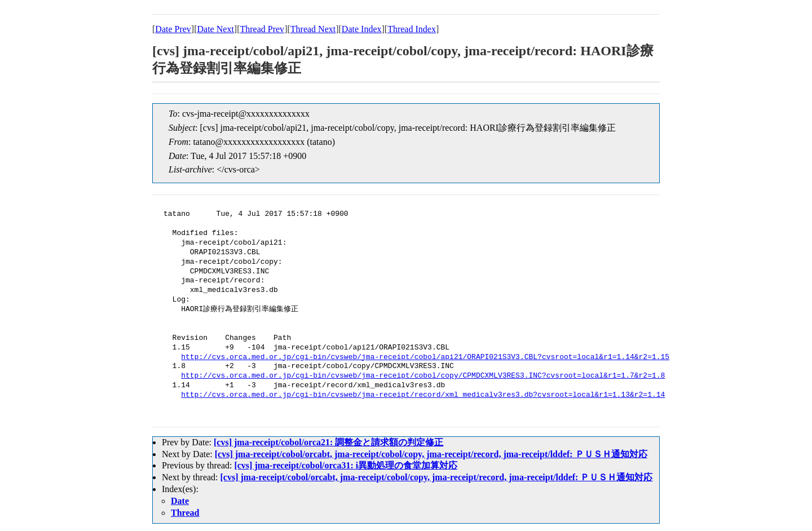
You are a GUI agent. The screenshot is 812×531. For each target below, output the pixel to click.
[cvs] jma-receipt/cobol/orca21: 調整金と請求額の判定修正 (328, 442)
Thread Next (313, 29)
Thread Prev (262, 29)
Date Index (362, 29)
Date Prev (173, 29)
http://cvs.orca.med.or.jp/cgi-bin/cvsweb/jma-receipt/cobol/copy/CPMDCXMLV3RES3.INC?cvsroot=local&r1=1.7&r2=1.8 (423, 376)
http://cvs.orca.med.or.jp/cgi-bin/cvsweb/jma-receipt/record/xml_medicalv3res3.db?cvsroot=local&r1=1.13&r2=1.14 (423, 395)
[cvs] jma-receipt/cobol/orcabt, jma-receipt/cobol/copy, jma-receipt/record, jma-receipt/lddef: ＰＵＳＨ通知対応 (431, 454)
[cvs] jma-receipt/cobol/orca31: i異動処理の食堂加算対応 (346, 465)
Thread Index (412, 29)
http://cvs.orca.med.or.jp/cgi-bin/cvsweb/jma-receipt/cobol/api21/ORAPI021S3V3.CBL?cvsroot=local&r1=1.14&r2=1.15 (425, 357)
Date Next (216, 29)
